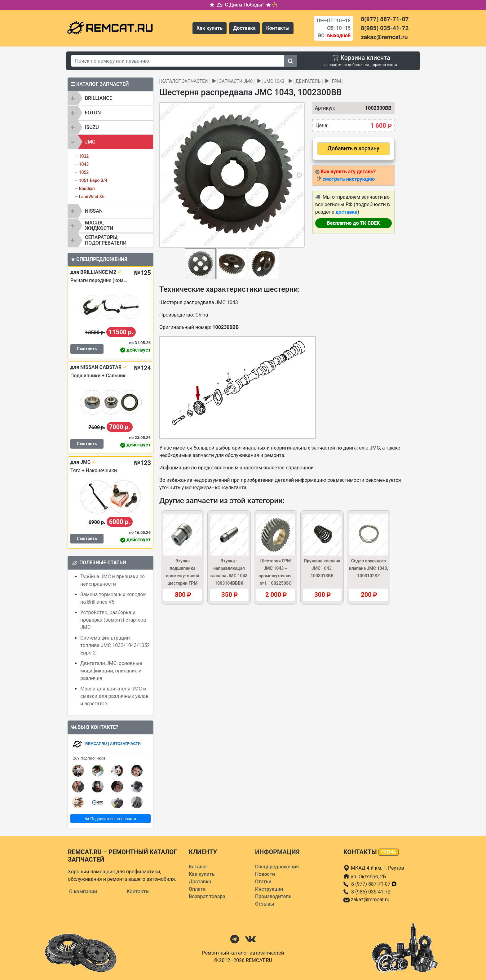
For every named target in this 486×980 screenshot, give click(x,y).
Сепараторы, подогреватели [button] (106, 240)
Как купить (210, 28)
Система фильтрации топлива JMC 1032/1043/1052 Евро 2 (115, 645)
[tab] (110, 98)
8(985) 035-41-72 (385, 28)
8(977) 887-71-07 (385, 19)
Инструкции (269, 889)
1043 (84, 164)
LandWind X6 (92, 197)
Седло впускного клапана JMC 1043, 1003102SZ (369, 568)
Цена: (322, 125)
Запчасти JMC (236, 81)
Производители (273, 896)
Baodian (87, 188)
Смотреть (87, 349)
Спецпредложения (277, 867)
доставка (346, 212)
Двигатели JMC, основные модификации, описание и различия (111, 671)
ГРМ (337, 81)
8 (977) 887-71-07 (374, 884)
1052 (84, 172)
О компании (83, 891)
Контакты (278, 28)
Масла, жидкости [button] (99, 226)
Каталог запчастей (185, 81)
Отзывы (265, 904)
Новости (265, 874)
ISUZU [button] (92, 127)
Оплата (197, 889)
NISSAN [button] (94, 211)
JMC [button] (90, 142)
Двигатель (308, 81)
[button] (299, 175)
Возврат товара (207, 896)
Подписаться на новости (110, 819)
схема (389, 852)
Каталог (198, 867)
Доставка (244, 28)
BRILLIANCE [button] (99, 98)
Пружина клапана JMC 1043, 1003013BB (322, 568)
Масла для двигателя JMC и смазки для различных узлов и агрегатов (114, 696)
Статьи (263, 882)
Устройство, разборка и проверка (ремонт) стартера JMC (113, 620)
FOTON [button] (93, 113)
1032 (84, 156)
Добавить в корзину (353, 149)
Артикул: (324, 108)
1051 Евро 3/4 (93, 180)
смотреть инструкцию (349, 179)
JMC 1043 (274, 81)
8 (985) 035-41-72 (371, 892)
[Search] (178, 61)
